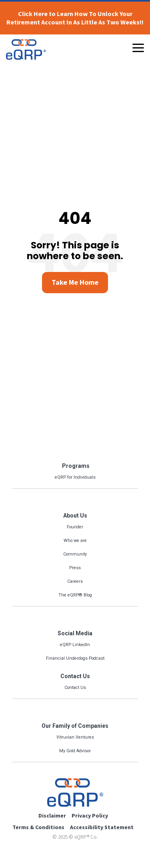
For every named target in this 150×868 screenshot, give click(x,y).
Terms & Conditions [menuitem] (38, 827)
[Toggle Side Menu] (138, 47)
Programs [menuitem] (75, 466)
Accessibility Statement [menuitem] (102, 827)
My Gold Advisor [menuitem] (75, 751)
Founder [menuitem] (75, 527)
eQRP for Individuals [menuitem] (75, 477)
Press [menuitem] (75, 568)
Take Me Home (75, 282)
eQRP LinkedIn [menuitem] (75, 645)
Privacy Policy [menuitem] (90, 816)
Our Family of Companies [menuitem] (75, 726)
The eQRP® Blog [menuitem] (75, 595)
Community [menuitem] (75, 554)
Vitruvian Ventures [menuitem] (75, 737)
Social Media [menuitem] (75, 633)
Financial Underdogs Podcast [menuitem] (75, 658)
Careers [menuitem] (75, 581)
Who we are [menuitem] (75, 541)
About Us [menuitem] (75, 516)
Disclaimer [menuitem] (52, 816)
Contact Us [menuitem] (75, 676)
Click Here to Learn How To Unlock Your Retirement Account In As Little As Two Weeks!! (75, 18)
